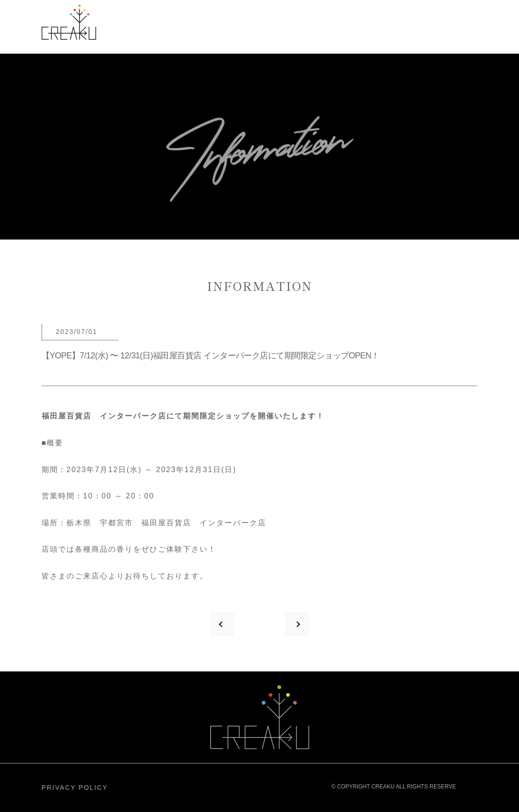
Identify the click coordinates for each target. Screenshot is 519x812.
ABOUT (171, 27)
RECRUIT (400, 27)
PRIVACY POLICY (75, 787)
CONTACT (451, 27)
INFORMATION (337, 27)
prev (222, 624)
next (297, 624)
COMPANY (273, 27)
